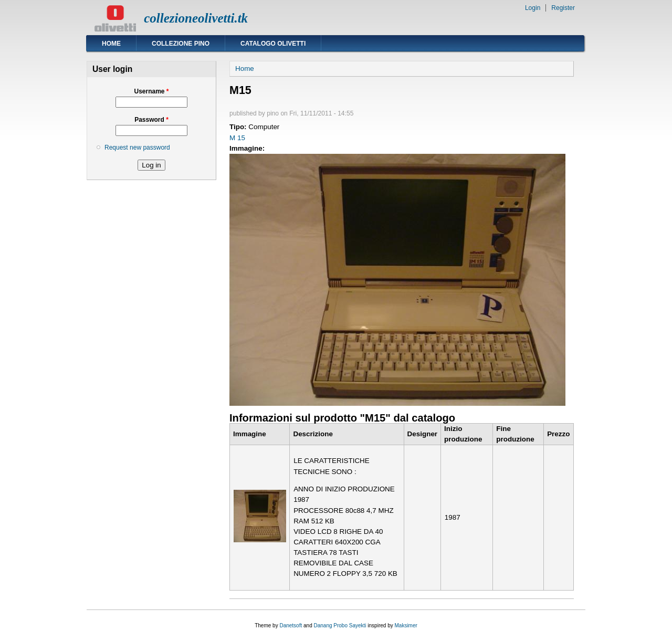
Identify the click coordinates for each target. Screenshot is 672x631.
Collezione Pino (181, 44)
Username (151, 91)
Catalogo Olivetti (273, 44)
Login (533, 8)
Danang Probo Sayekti (340, 625)
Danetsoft (291, 625)
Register (563, 8)
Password (151, 120)
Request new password (137, 148)
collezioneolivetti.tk (196, 18)
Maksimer (406, 625)
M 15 (237, 138)
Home (111, 44)
